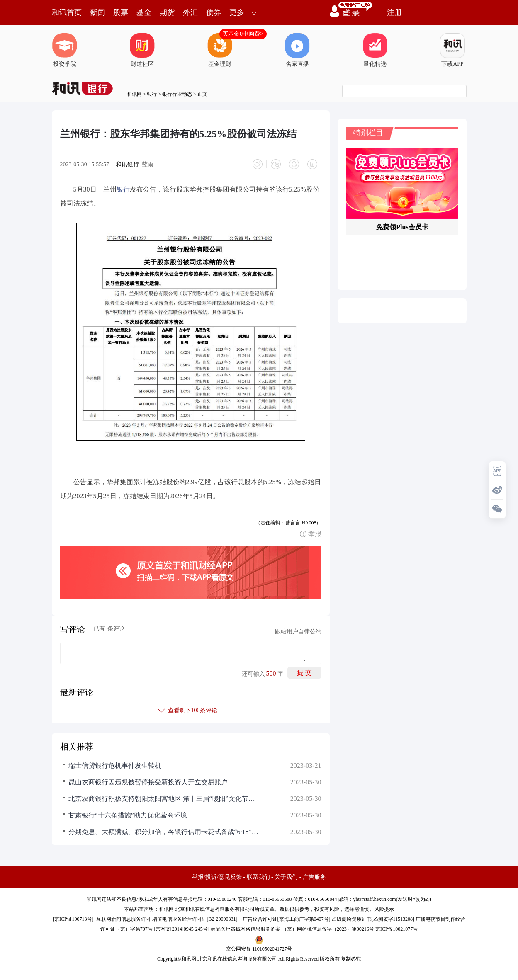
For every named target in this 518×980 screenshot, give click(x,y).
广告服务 (314, 877)
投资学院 (65, 50)
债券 (214, 12)
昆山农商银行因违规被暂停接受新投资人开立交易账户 (148, 782)
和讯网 (134, 94)
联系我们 (258, 877)
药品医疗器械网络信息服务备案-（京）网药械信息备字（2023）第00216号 (292, 929)
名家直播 (297, 50)
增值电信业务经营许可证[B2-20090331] (195, 919)
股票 (121, 12)
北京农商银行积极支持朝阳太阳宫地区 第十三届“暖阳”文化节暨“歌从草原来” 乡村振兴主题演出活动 (164, 799)
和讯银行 (127, 164)
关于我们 (286, 877)
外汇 (190, 12)
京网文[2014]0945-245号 (182, 929)
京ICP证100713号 (73, 919)
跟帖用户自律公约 (298, 632)
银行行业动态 (177, 94)
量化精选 (375, 50)
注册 (394, 12)
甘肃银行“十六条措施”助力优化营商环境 (128, 815)
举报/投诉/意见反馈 (217, 877)
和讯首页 (67, 12)
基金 (144, 12)
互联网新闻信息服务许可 (124, 919)
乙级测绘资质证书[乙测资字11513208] (373, 919)
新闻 (97, 12)
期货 (167, 12)
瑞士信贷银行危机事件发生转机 (115, 765)
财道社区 (142, 50)
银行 (152, 94)
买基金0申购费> (243, 34)
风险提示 (384, 909)
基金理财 (220, 50)
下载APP (452, 50)
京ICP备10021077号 (397, 929)
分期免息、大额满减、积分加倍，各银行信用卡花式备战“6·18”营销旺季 (164, 832)
